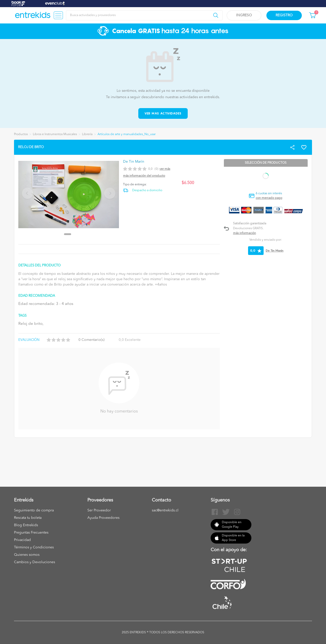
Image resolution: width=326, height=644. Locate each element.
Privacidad (22, 540)
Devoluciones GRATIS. (248, 228)
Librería (87, 134)
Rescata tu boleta (28, 518)
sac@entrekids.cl (165, 510)
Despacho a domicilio (147, 190)
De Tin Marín (275, 250)
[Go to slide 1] (68, 234)
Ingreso (244, 15)
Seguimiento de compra (34, 510)
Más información (244, 233)
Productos (21, 134)
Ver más (165, 169)
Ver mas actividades (163, 113)
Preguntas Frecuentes (31, 533)
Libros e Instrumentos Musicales (55, 134)
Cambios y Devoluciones (35, 562)
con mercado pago (269, 198)
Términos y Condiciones (34, 547)
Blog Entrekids (26, 525)
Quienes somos (27, 555)
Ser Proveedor (99, 510)
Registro (284, 15)
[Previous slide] (28, 193)
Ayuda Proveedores (103, 518)
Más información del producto (144, 176)
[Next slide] (110, 193)
